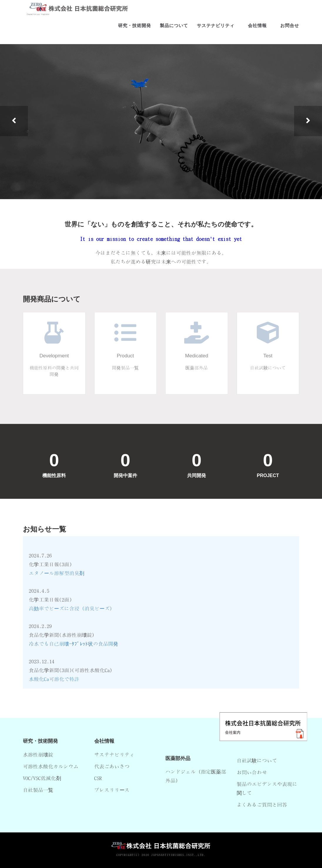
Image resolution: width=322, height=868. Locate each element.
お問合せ (290, 29)
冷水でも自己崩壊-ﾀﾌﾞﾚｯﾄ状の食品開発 (74, 644)
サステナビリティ (216, 29)
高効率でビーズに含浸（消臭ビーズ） (72, 608)
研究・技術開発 (135, 29)
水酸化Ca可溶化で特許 (54, 679)
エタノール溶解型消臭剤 (57, 573)
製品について (174, 29)
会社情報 (257, 29)
